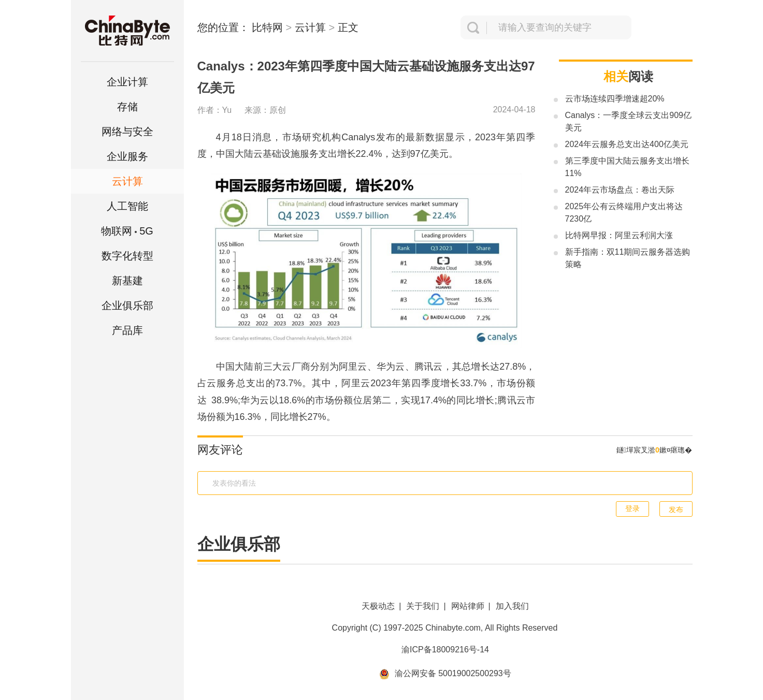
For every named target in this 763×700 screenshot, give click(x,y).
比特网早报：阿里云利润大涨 (619, 235)
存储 (127, 107)
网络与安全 (127, 132)
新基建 (127, 281)
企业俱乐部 (127, 305)
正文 (348, 27)
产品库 (127, 330)
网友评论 (220, 450)
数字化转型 (127, 256)
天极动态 (378, 606)
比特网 (267, 27)
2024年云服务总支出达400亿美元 (627, 144)
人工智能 (127, 206)
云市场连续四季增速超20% (615, 99)
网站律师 (468, 606)
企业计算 (127, 82)
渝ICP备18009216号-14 (445, 650)
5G (127, 231)
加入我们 (512, 606)
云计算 (127, 181)
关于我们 (423, 606)
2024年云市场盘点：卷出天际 (620, 190)
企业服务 (127, 156)
